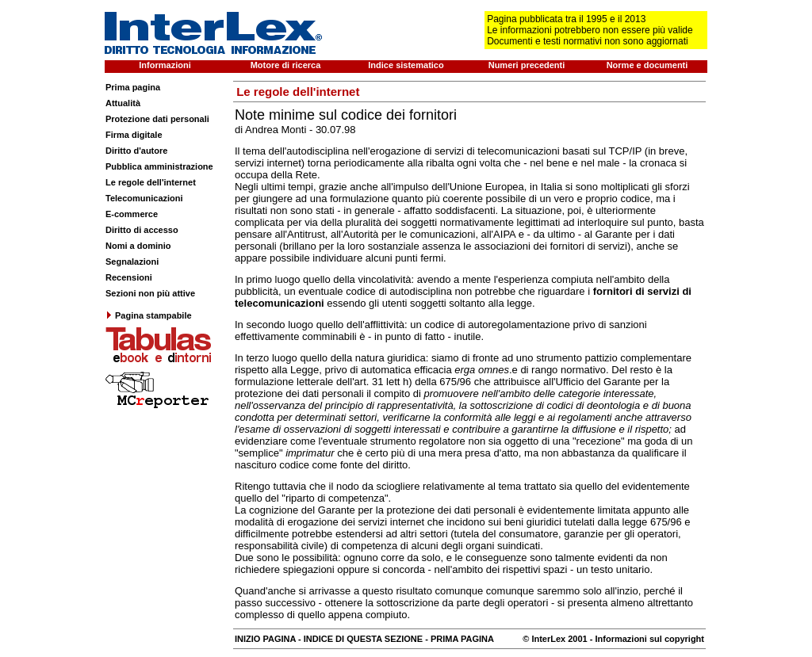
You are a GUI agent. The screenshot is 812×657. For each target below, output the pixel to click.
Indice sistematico (406, 65)
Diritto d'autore (136, 151)
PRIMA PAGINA (462, 639)
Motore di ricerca (286, 65)
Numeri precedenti (527, 65)
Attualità (123, 103)
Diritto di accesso (142, 230)
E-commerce (132, 214)
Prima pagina (133, 87)
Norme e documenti (647, 65)
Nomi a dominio (138, 246)
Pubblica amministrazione (159, 166)
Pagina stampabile (149, 315)
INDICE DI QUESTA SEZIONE (363, 639)
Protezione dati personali (157, 119)
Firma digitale (134, 135)
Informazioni (165, 65)
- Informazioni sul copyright (646, 639)
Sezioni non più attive (150, 293)
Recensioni (129, 277)
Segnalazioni (132, 262)
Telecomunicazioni (144, 198)
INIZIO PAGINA (265, 639)
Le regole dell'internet (151, 182)
